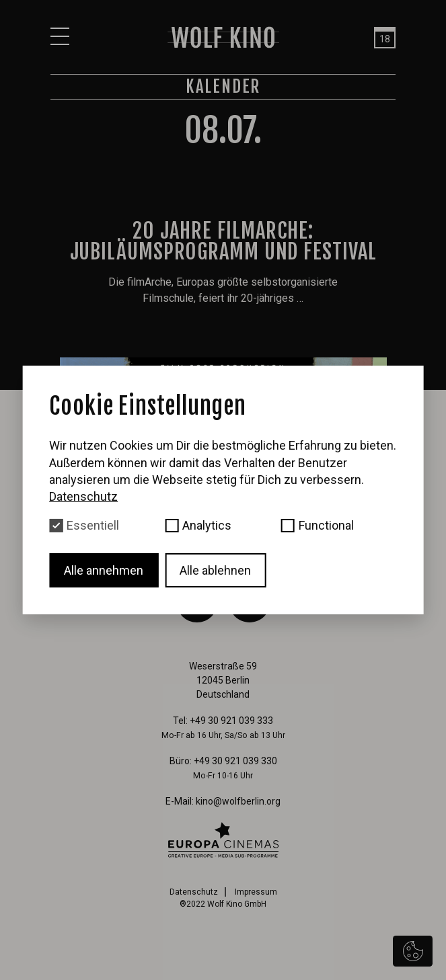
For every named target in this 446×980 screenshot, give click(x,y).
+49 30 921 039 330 (235, 761)
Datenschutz (194, 892)
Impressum (256, 892)
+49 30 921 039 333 (231, 721)
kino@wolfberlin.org (238, 801)
